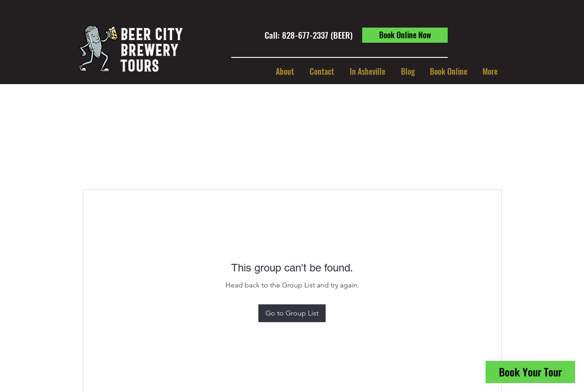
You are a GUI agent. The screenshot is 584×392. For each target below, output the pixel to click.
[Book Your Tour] (530, 372)
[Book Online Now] (405, 35)
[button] (367, 71)
